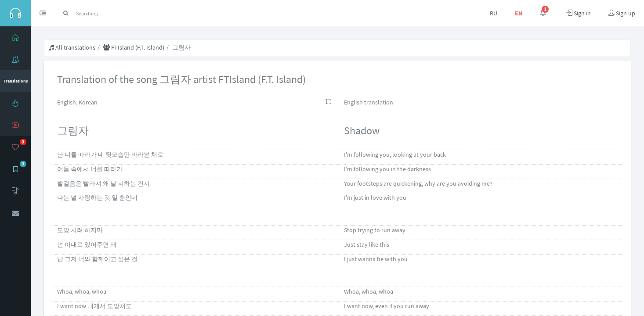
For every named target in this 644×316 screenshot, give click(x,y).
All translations (72, 47)
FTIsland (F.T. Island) (134, 47)
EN (519, 13)
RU (494, 13)
